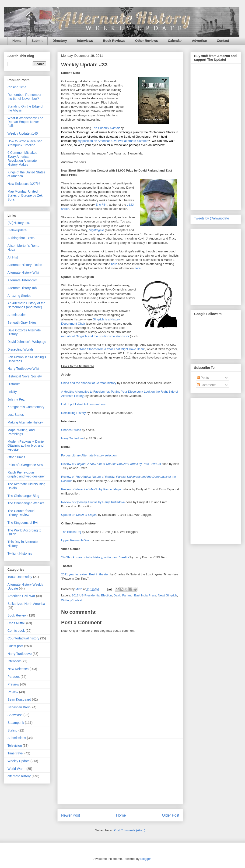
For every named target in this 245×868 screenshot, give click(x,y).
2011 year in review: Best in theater (85, 574)
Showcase (15, 715)
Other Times (16, 457)
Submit (37, 41)
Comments (207, 385)
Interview (14, 661)
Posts (203, 378)
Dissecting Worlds (21, 349)
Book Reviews (114, 41)
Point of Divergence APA (25, 465)
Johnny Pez (16, 399)
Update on (79, 515)
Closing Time (17, 87)
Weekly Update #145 (23, 133)
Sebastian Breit (19, 707)
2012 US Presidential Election (92, 595)
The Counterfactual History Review (21, 513)
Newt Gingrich (168, 595)
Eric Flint (101, 205)
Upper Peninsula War (75, 540)
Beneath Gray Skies (22, 323)
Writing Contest (72, 600)
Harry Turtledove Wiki (23, 369)
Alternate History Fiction (25, 265)
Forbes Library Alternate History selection (89, 455)
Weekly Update (19, 761)
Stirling (12, 730)
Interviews (85, 41)
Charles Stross (71, 430)
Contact (223, 41)
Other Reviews (146, 41)
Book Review (17, 615)
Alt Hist (13, 257)
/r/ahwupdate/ (17, 230)
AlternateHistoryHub (22, 288)
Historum (14, 384)
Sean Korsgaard (19, 699)
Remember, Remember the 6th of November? (24, 97)
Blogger (145, 859)
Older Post (171, 815)
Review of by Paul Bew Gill (111, 464)
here (114, 264)
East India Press (145, 595)
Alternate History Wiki (23, 273)
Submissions (17, 738)
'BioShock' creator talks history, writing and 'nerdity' (95, 557)
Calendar (175, 41)
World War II (16, 769)
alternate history (19, 776)
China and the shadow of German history (89, 383)
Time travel (16, 753)
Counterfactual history (23, 638)
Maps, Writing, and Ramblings (21, 432)
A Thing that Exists (21, 238)
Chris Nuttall (16, 623)
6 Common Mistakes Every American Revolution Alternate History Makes (22, 158)
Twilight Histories (20, 553)
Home (17, 41)
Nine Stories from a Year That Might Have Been (112, 349)
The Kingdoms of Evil (23, 523)
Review (13, 692)
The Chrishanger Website (26, 503)
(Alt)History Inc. (19, 223)
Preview (13, 684)
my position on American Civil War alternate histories (113, 141)
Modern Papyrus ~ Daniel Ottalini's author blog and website (26, 445)
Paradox (14, 677)
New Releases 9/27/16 (24, 184)
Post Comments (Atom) (129, 830)
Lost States (16, 415)
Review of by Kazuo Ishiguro (92, 489)
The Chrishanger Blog (23, 496)
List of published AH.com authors (83, 404)
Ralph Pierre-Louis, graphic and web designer (26, 474)
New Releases (18, 669)
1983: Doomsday (20, 577)
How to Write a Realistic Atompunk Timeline (25, 143)
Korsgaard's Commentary (26, 407)
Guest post (15, 646)
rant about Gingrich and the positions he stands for (95, 336)
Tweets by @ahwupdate (212, 218)
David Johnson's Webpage (27, 342)
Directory (60, 41)
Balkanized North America (26, 604)
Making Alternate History (25, 422)
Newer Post (71, 815)
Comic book (16, 631)
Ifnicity (12, 392)
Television (15, 746)
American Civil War (21, 596)
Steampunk (16, 723)
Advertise (199, 41)
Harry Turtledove (72, 438)
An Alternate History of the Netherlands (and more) (26, 305)
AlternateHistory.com (23, 280)
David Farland (123, 595)
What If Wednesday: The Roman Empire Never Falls (25, 122)
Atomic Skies (17, 315)
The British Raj (71, 532)
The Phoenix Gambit (106, 128)
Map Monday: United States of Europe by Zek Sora (25, 195)
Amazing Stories (19, 296)
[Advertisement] (120, 771)
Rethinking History (73, 413)
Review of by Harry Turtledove (93, 502)
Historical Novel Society (25, 376)
